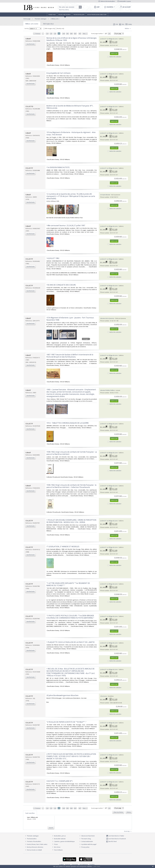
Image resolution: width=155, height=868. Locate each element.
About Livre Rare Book (88, 836)
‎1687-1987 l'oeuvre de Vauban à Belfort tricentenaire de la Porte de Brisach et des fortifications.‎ (70, 356)
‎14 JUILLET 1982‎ (53, 258)
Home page (52, 15)
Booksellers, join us (59, 836)
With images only (49, 28)
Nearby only (60, 28)
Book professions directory (97, 15)
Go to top (128, 831)
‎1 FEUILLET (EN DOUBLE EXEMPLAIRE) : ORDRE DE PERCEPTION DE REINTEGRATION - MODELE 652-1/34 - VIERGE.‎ (71, 521)
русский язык (84, 865)
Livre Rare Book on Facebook (116, 839)
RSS (122, 24)
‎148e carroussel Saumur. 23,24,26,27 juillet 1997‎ (66, 225)
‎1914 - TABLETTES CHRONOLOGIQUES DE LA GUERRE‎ (68, 423)
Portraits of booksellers (34, 841)
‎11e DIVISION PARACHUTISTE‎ (58, 167)
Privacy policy (84, 847)
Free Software (58, 850)
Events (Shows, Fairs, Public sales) (36, 844)
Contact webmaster (86, 841)
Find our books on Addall (33, 850)
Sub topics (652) (48, 24)
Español (92, 865)
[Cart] (97, 7)
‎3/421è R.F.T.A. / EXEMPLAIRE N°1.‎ (60, 781)
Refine (128, 29)
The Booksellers (79, 15)
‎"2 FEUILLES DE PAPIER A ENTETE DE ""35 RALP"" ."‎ (66, 722)
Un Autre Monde (105, 195)
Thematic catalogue (40, 19)
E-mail (129, 24)
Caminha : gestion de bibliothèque (64, 841)
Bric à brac (57, 847)
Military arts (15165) (32, 24)
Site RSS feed (111, 841)
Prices (56, 844)
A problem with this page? (88, 844)
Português (75, 865)
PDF (116, 24)
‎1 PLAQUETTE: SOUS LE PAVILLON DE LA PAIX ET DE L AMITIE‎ (71, 642)
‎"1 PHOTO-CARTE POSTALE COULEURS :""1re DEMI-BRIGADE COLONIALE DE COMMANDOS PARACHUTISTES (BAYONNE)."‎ (70, 617)
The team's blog (85, 839)
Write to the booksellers (107, 1)
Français (68, 865)
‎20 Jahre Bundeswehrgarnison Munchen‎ (62, 695)
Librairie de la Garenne (107, 318)
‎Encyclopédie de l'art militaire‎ (58, 73)
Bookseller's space (124, 1)
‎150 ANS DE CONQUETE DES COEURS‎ (61, 285)
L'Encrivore (103, 696)
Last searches (30, 813)
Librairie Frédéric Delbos (108, 390)
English (62, 865)
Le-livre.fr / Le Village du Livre (109, 39)
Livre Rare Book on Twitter (115, 836)
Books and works (65, 15)
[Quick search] (69, 7)
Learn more (96, 866)
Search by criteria (64, 10)
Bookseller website (59, 839)
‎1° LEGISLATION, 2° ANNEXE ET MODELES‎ (63, 547)
